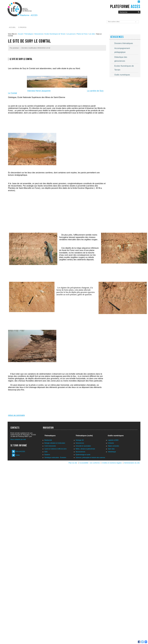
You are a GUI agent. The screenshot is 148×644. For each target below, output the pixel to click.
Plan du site (73, 463)
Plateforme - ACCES (29, 15)
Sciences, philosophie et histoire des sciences (90, 458)
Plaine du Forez (82, 34)
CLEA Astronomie (50, 446)
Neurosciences (80, 452)
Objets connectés (113, 446)
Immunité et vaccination (83, 446)
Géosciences (39, 34)
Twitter (18, 455)
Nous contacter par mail (18, 439)
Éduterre (47, 455)
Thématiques (29, 34)
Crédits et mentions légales (112, 463)
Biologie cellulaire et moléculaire (55, 443)
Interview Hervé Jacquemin (39, 91)
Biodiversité (48, 440)
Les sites (92, 34)
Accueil (12, 27)
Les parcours (71, 34)
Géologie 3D (80, 440)
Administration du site (132, 463)
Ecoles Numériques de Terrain (55, 34)
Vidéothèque (112, 452)
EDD (46, 452)
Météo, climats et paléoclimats (85, 449)
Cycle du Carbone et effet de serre (55, 449)
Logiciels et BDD (113, 440)
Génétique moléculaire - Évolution (55, 458)
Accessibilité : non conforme (90, 463)
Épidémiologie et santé (83, 455)
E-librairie (111, 443)
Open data (111, 449)
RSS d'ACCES (20, 452)
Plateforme (125, 6)
